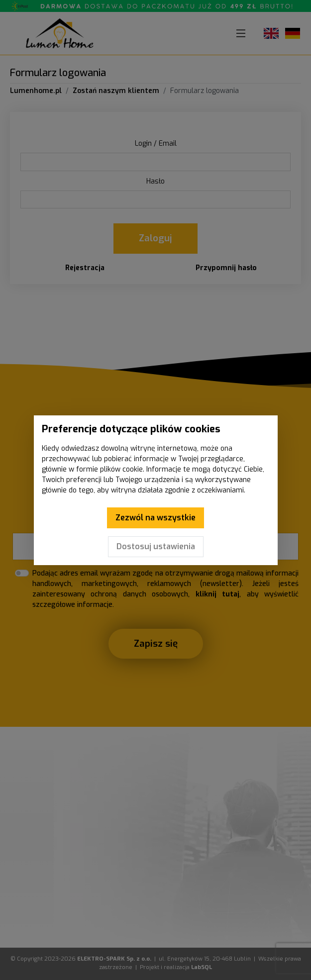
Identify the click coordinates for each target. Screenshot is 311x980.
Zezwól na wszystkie (155, 518)
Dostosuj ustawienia (156, 546)
